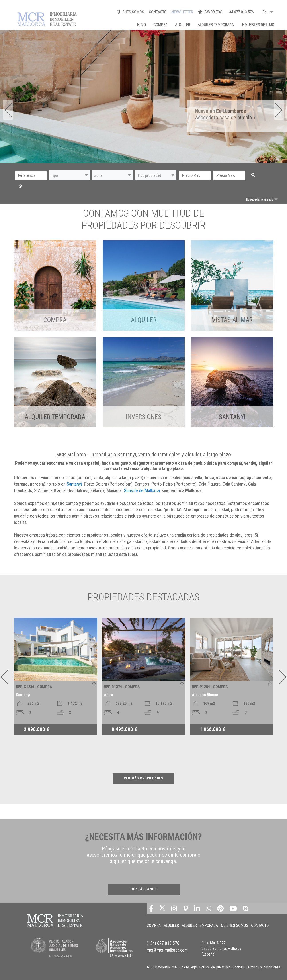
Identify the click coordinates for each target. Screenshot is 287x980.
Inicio (141, 25)
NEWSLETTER (182, 12)
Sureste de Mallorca (142, 490)
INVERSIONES (144, 417)
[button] (69, 175)
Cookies (238, 967)
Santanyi (74, 484)
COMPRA (161, 25)
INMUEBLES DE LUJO (258, 25)
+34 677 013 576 (240, 12)
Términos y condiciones (263, 967)
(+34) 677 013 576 (163, 941)
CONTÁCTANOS (144, 889)
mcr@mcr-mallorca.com (167, 946)
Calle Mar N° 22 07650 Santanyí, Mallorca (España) (221, 945)
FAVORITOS (211, 12)
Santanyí (232, 417)
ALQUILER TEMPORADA (216, 25)
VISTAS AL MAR (232, 320)
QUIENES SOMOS (130, 12)
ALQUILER (183, 25)
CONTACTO (158, 12)
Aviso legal (189, 967)
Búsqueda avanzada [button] (260, 199)
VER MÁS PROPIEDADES (144, 778)
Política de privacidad (215, 967)
